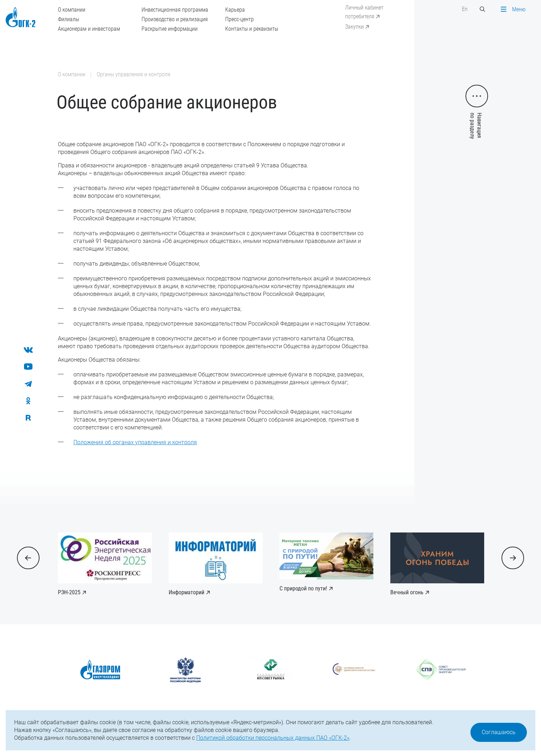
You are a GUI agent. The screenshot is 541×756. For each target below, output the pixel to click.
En (465, 9)
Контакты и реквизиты (252, 29)
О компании (72, 10)
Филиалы (68, 19)
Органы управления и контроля (134, 74)
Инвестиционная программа (175, 10)
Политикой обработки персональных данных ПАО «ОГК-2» (273, 738)
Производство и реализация (175, 19)
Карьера (235, 10)
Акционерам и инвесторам (89, 29)
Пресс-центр (239, 19)
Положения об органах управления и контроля (135, 442)
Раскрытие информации (170, 29)
